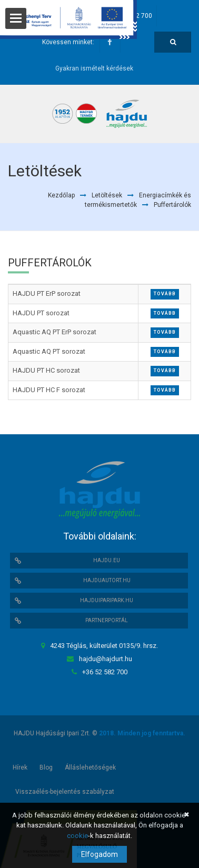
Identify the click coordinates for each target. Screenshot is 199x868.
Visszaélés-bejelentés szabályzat (65, 792)
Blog (46, 767)
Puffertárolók (172, 205)
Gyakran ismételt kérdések (94, 68)
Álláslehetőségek (90, 767)
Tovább (165, 294)
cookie (77, 836)
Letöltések (107, 195)
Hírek (20, 767)
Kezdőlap (61, 195)
